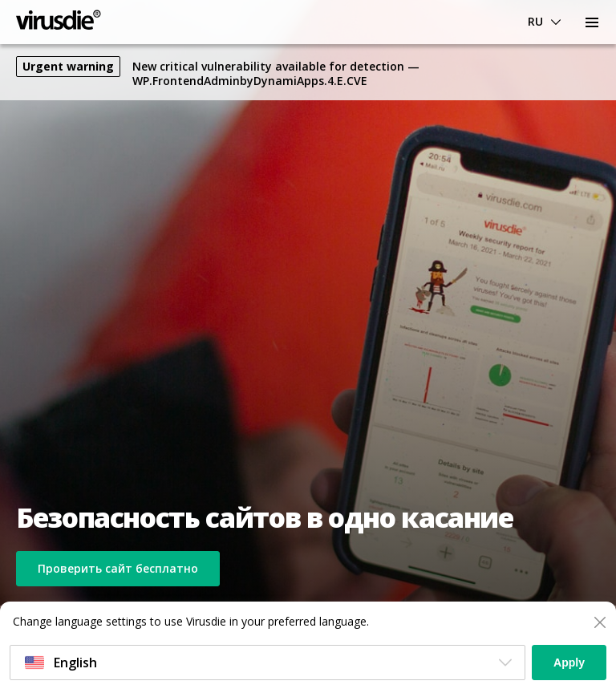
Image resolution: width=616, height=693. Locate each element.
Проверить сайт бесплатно (118, 568)
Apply (569, 663)
